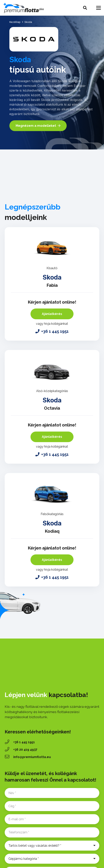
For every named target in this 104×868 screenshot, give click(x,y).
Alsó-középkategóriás (52, 391)
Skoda (52, 277)
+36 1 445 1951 (24, 742)
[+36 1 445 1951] (9, 742)
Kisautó (52, 268)
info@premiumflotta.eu (32, 757)
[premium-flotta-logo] (23, 8)
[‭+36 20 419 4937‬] (9, 750)
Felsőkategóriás (52, 514)
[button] (85, 8)
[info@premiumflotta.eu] (9, 757)
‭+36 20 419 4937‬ (25, 750)
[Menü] (99, 8)
